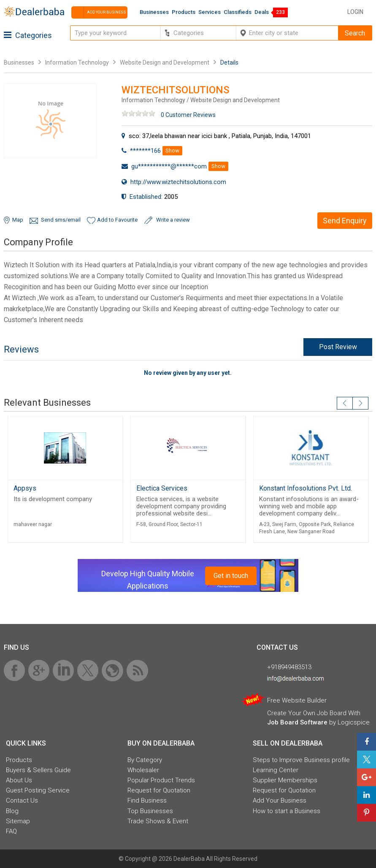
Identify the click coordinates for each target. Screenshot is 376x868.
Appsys (25, 488)
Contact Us (22, 800)
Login (355, 12)
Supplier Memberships (285, 780)
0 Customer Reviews (188, 115)
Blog (12, 811)
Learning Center (276, 770)
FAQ (11, 831)
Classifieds (238, 12)
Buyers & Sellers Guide (38, 770)
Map (18, 220)
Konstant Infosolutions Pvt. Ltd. (306, 488)
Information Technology (77, 62)
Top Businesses (150, 811)
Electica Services (162, 488)
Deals (262, 12)
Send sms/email (61, 220)
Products (184, 12)
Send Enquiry (345, 221)
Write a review (173, 220)
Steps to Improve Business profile (301, 760)
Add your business (99, 12)
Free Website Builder (297, 700)
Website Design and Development (165, 62)
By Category (145, 760)
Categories (28, 35)
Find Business (147, 800)
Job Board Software (297, 722)
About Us (19, 780)
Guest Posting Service (38, 790)
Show (172, 151)
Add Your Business (280, 800)
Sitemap (18, 821)
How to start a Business (287, 811)
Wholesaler (143, 770)
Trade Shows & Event (158, 821)
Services (210, 12)
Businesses (154, 12)
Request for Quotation (159, 790)
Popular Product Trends (161, 780)
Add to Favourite (117, 220)
